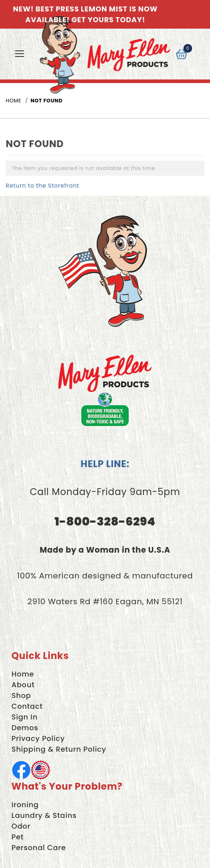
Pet (18, 837)
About (23, 685)
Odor (21, 826)
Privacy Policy (38, 738)
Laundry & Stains (44, 815)
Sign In (25, 717)
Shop (21, 695)
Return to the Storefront (42, 186)
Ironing (25, 805)
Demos (25, 728)
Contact (27, 706)
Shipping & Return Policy (59, 749)
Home (23, 674)
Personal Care (39, 848)
